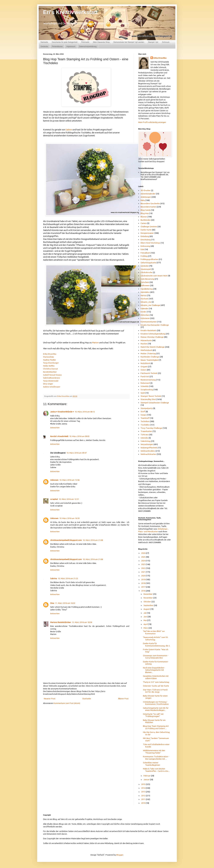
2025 (143, 557)
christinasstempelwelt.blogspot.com (66, 540)
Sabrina (54, 578)
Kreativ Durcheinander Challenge (155, 325)
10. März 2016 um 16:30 (69, 518)
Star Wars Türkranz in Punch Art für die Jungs (155, 691)
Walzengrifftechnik (149, 448)
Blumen (144, 217)
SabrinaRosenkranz (51, 378)
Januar (147, 779)
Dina (52, 603)
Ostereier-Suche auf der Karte (156, 686)
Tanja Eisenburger (51, 363)
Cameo (144, 223)
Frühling (144, 256)
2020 (143, 576)
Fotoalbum (145, 253)
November (148, 598)
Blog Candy (145, 210)
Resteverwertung (148, 380)
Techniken (145, 421)
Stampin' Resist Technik (151, 396)
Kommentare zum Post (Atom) (67, 703)
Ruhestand (145, 383)
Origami (144, 367)
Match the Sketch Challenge (153, 347)
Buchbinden (146, 220)
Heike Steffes (49, 366)
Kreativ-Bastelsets (149, 330)
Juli (145, 613)
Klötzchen (145, 315)
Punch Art (145, 376)
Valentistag (146, 441)
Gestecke (44, 46)
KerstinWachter (50, 372)
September (149, 605)
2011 (143, 799)
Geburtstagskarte (148, 263)
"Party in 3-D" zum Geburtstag (156, 682)
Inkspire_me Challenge (150, 305)
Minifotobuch (146, 350)
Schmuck (166, 42)
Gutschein (145, 282)
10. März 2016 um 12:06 (69, 480)
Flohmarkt (85, 42)
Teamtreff (145, 418)
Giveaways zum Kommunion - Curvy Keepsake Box (156, 657)
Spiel (143, 393)
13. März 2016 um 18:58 (82, 622)
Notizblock (145, 363)
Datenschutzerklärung (88, 46)
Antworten (55, 428)
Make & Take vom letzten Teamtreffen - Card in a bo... (156, 770)
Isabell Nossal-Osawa (52, 375)
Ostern (144, 370)
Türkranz (145, 435)
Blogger (120, 855)
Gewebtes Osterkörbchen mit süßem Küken (156, 677)
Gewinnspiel (146, 269)
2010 (143, 803)
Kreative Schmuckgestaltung (153, 334)
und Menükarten (151, 531)
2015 (143, 784)
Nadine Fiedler (50, 360)
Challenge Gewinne (149, 226)
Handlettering (147, 289)
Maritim (144, 344)
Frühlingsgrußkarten (149, 259)
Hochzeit (144, 299)
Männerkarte (146, 340)
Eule (142, 249)
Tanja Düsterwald (51, 381)
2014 (143, 788)
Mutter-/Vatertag (148, 353)
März (146, 628)
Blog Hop (145, 213)
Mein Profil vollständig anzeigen (152, 122)
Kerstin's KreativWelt (59, 436)
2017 (143, 587)
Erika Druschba (50, 354)
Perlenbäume (57, 46)
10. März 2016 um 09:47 (77, 453)
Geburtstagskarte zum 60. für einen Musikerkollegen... (156, 709)
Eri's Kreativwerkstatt (70, 12)
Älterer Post (123, 699)
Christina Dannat (50, 369)
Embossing (145, 246)
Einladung (145, 236)
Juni (145, 617)
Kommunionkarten (149, 322)
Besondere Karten (148, 207)
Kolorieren (145, 318)
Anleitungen (146, 197)
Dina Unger (48, 384)
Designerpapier (147, 233)
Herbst (144, 295)
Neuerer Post (50, 699)
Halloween (145, 285)
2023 (143, 564)
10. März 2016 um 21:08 (93, 540)
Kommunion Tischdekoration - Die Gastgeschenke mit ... (156, 758)
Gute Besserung (147, 279)
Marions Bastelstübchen (61, 622)
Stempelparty (147, 408)
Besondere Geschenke (150, 203)
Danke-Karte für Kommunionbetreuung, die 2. (157, 645)
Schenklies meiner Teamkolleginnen (152, 764)
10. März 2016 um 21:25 (68, 578)
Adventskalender (148, 194)
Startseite (44, 42)
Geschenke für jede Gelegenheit (65, 42)
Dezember (148, 594)
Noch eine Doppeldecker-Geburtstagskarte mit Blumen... (154, 670)
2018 (143, 583)
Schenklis (145, 386)
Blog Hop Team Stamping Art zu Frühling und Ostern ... (156, 727)
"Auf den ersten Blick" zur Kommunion (154, 632)
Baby (143, 200)
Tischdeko (145, 425)
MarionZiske (49, 357)
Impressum (71, 46)
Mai (145, 620)
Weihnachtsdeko (148, 451)
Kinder (143, 312)
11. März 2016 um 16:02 (65, 603)
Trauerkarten (146, 431)
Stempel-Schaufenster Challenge (155, 403)
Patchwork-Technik (149, 373)
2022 (143, 568)
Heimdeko (145, 292)
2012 (143, 796)
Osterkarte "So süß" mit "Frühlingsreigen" (153, 715)
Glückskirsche (146, 272)
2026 (143, 553)
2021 (143, 572)
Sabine (69, 130)
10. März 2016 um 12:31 (69, 499)
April (146, 624)
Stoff (143, 412)
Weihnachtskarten (148, 454)
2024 (143, 561)
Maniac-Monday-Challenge (152, 337)
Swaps (143, 415)
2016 (143, 591)
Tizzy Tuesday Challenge (151, 428)
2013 (143, 792)
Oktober (147, 602)
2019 (143, 579)
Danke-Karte (146, 230)
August (147, 609)
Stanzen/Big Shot (148, 399)
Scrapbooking (147, 390)
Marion (95, 343)
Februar (147, 776)
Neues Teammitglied (150, 360)
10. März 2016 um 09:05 (79, 436)
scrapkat (54, 499)
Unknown (54, 480)
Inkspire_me (146, 302)
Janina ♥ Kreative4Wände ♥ (62, 412)
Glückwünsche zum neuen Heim (154, 276)
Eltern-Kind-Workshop (150, 243)
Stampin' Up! (153, 42)
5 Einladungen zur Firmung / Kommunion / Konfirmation (156, 703)
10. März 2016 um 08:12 (85, 412)
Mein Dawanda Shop (101, 42)
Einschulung (146, 240)
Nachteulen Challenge (150, 357)
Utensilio (144, 438)
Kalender (144, 308)
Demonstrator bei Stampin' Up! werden (129, 42)
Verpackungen (147, 444)
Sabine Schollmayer (52, 387)
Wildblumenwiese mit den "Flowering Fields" (154, 752)
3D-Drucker (146, 190)
